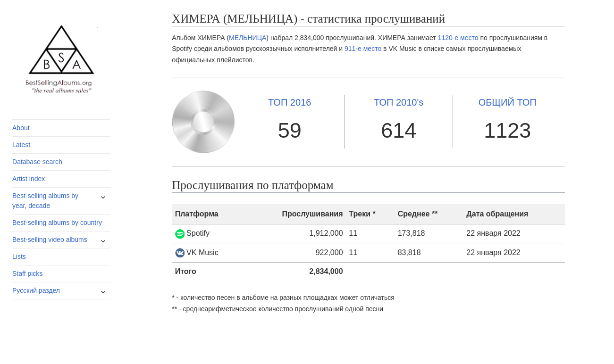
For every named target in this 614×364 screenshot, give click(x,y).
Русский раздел (36, 290)
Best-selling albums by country (57, 223)
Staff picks (27, 273)
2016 (290, 102)
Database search (37, 162)
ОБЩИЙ (508, 102)
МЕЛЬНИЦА (248, 38)
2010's (399, 102)
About (21, 128)
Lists (19, 256)
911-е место (363, 49)
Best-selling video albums (50, 240)
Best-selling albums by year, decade (45, 201)
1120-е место (458, 38)
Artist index (29, 179)
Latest (21, 145)
